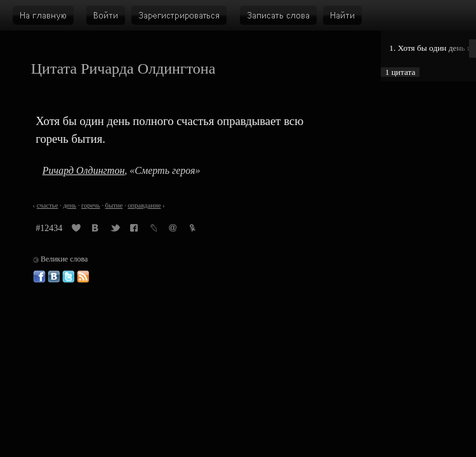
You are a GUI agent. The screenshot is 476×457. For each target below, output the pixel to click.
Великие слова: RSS (83, 277)
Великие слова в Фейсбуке (39, 277)
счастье (48, 205)
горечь (90, 205)
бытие (114, 205)
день (69, 205)
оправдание (144, 205)
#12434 (49, 228)
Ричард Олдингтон (84, 170)
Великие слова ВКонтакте (54, 277)
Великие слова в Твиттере (69, 277)
